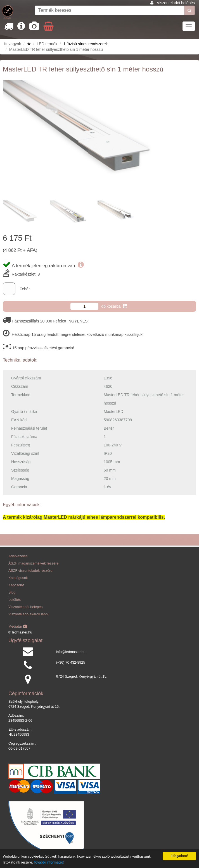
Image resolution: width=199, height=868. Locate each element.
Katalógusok (18, 578)
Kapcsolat (16, 585)
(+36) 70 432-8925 (71, 663)
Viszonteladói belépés (176, 3)
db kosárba (114, 306)
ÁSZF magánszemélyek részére (33, 563)
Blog (12, 592)
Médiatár (18, 627)
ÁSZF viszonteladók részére (30, 571)
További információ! (49, 862)
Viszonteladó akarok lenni (28, 614)
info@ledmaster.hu (71, 652)
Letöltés (15, 600)
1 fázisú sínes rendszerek (86, 44)
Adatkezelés (18, 556)
